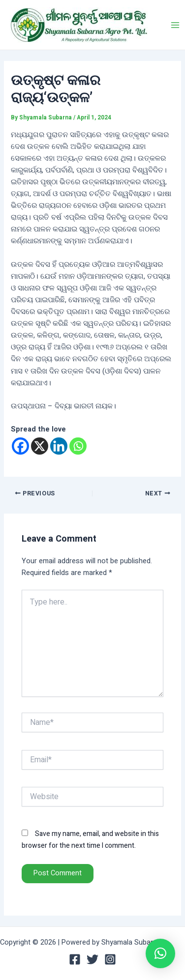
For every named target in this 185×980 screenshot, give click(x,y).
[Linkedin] (59, 446)
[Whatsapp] (78, 446)
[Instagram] (110, 959)
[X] (40, 446)
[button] (160, 953)
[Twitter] (92, 959)
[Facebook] (20, 446)
